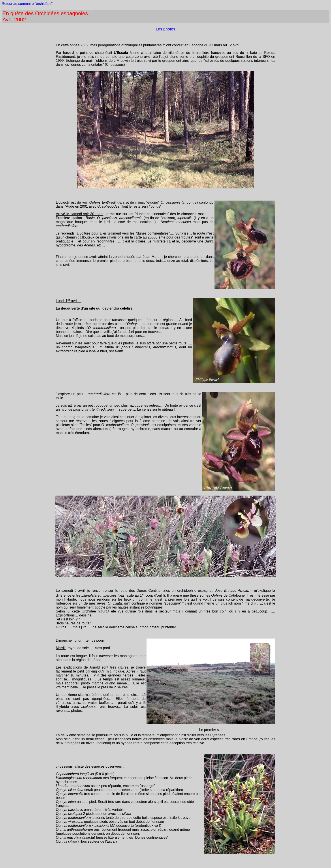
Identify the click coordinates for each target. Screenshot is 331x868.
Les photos (165, 29)
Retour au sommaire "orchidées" (27, 4)
